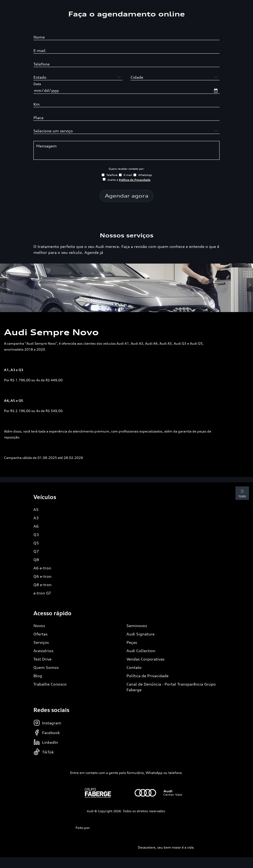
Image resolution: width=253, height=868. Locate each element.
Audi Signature (141, 634)
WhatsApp (145, 175)
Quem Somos (46, 667)
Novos (39, 626)
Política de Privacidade (148, 676)
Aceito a (129, 180)
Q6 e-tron (42, 576)
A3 (36, 518)
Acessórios (43, 651)
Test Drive (42, 659)
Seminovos (137, 626)
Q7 (36, 551)
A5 (36, 509)
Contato (134, 667)
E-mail (128, 175)
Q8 (36, 560)
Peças (132, 642)
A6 (36, 526)
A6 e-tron (42, 568)
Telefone (112, 175)
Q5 (36, 543)
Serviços (41, 642)
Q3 (36, 535)
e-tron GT (42, 593)
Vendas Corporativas (146, 659)
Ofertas (40, 634)
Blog (38, 676)
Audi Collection (141, 651)
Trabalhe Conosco (50, 684)
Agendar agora (127, 196)
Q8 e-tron (42, 585)
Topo (242, 493)
